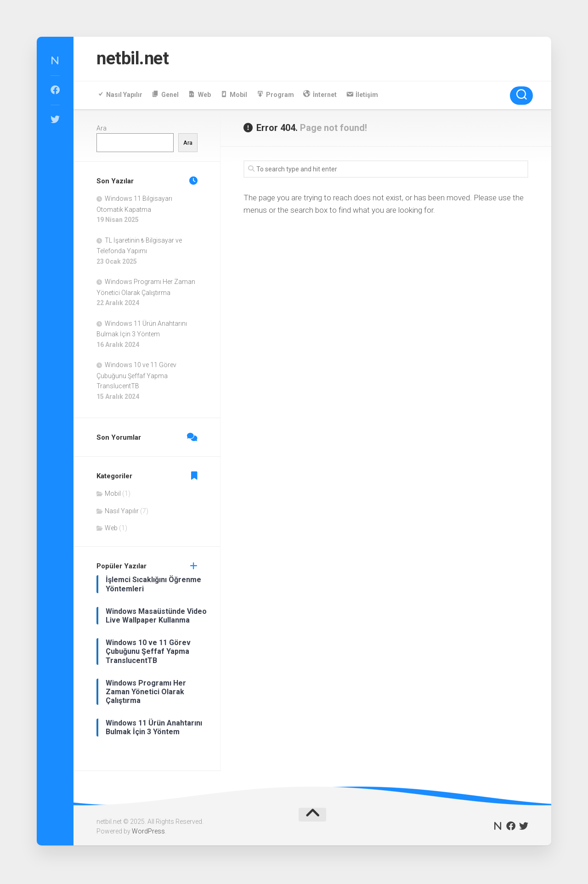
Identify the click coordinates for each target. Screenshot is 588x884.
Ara (102, 130)
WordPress (148, 833)
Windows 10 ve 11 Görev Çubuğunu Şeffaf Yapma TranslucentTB (136, 378)
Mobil (113, 496)
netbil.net (136, 59)
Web (111, 530)
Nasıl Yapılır (122, 513)
